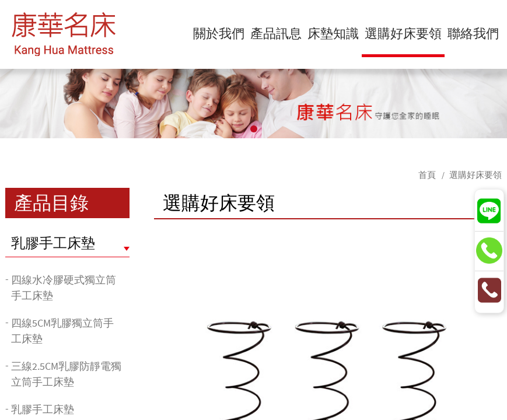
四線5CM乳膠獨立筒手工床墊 (62, 331)
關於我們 (219, 33)
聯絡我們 (473, 33)
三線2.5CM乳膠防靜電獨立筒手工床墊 (66, 374)
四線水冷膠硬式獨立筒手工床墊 (64, 288)
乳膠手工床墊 (53, 243)
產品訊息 (276, 33)
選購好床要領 (403, 33)
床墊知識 (333, 33)
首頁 (427, 175)
